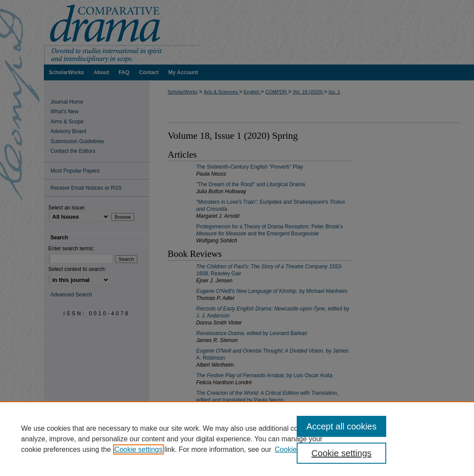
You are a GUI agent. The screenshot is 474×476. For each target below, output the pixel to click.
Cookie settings (138, 449)
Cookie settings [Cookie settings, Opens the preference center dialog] (342, 453)
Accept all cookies (341, 426)
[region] (237, 439)
